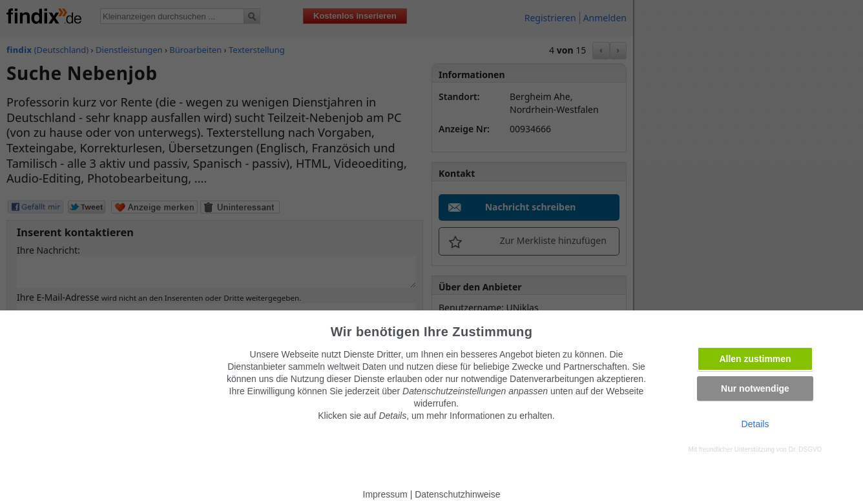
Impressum (385, 494)
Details (755, 424)
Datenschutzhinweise (457, 494)
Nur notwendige (755, 388)
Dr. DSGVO (806, 449)
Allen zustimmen (755, 359)
